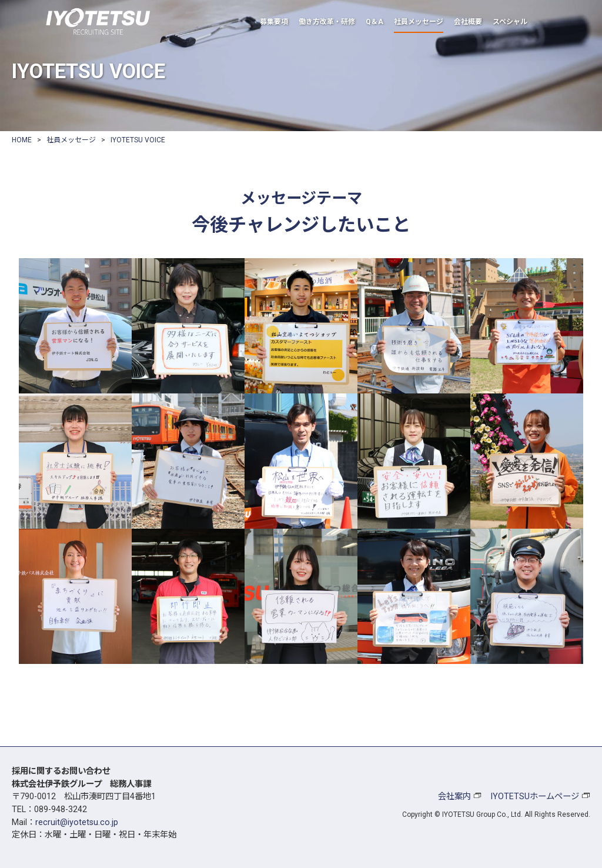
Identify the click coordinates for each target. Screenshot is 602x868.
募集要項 (274, 22)
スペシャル (510, 22)
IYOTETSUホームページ (535, 797)
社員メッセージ (419, 22)
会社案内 (454, 797)
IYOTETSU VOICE (138, 140)
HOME (22, 140)
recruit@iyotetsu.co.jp (77, 822)
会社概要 (468, 22)
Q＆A (374, 22)
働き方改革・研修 (327, 22)
